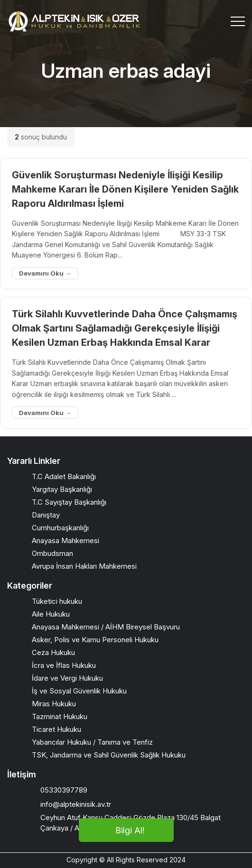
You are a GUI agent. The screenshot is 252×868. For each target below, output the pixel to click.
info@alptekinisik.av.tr (76, 804)
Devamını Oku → (45, 273)
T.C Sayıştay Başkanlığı (69, 502)
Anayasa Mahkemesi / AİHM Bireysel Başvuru (106, 627)
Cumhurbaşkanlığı (60, 528)
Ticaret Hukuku (56, 729)
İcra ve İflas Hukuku (64, 665)
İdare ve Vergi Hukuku (67, 678)
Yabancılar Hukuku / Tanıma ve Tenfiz (92, 742)
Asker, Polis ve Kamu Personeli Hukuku (95, 640)
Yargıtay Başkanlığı (62, 489)
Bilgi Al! (130, 830)
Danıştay (46, 515)
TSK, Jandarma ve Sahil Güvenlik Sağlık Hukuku (109, 755)
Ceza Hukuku (53, 652)
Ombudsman (52, 553)
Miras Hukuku (54, 704)
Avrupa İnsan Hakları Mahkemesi (84, 566)
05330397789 (64, 790)
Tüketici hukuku (57, 601)
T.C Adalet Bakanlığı (64, 476)
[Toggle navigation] (238, 21)
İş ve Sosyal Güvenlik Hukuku (79, 691)
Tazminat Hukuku (60, 716)
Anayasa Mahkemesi (65, 540)
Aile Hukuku (51, 614)
